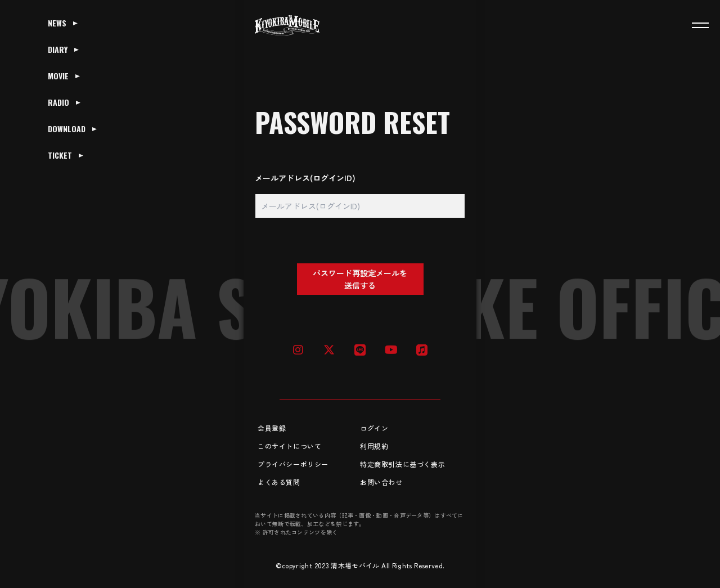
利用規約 (374, 446)
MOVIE (58, 76)
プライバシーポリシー (293, 464)
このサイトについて (289, 446)
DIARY (58, 49)
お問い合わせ (381, 482)
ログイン (374, 428)
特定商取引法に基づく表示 (402, 464)
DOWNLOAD (67, 129)
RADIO (58, 102)
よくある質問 (279, 482)
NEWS (57, 23)
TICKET (60, 155)
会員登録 (272, 428)
